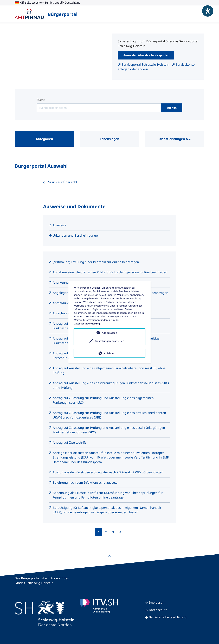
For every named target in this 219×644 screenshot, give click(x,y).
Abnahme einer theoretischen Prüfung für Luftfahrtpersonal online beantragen (110, 272)
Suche (41, 100)
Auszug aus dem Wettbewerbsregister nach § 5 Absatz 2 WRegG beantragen (108, 472)
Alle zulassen (109, 333)
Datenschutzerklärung (87, 324)
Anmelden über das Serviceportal (146, 55)
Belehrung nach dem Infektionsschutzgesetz (85, 482)
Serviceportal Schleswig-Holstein (146, 64)
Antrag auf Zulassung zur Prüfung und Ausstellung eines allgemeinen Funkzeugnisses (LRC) (103, 400)
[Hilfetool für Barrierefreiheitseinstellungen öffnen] (205, 8)
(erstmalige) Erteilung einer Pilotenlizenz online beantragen (96, 262)
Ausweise (60, 225)
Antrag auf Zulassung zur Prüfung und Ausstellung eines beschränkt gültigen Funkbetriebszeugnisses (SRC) (109, 430)
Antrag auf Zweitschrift (69, 442)
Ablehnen (110, 353)
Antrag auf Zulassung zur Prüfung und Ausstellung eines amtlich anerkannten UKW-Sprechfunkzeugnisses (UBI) (109, 415)
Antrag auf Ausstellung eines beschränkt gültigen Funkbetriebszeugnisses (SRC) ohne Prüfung (111, 385)
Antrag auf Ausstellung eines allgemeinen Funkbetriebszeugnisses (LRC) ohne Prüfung (109, 370)
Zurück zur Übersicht (62, 182)
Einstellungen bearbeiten (110, 343)
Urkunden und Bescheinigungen (76, 235)
